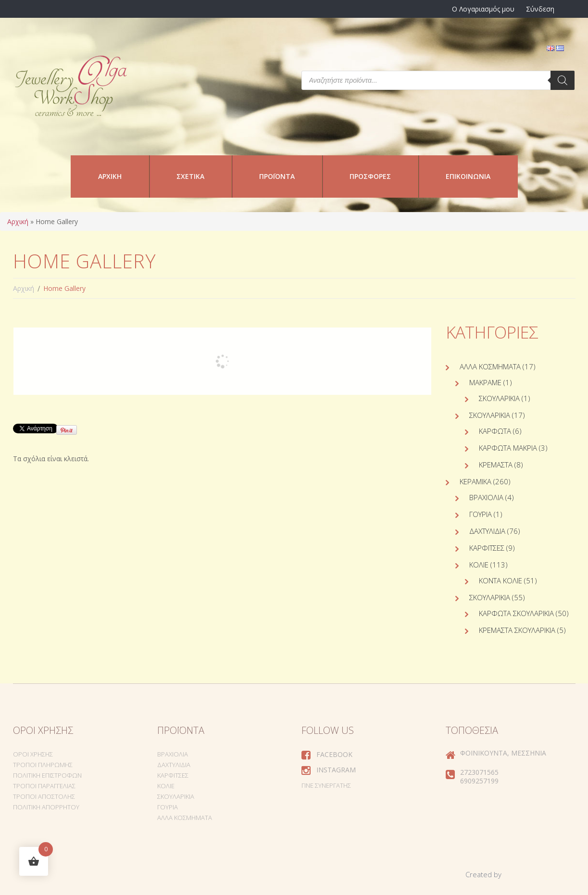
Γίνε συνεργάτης (326, 785)
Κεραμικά (475, 481)
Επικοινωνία (468, 176)
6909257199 (479, 781)
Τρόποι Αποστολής (44, 796)
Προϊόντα (277, 176)
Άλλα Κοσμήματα (490, 366)
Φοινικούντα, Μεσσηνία (503, 753)
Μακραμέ (485, 382)
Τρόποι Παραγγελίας (44, 786)
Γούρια (481, 514)
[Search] (563, 80)
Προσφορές (370, 176)
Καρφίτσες (487, 548)
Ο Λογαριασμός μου (483, 9)
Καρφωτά (495, 431)
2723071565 (479, 772)
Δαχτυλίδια (487, 531)
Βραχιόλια (486, 497)
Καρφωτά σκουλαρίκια (516, 613)
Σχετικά (190, 176)
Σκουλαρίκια (499, 398)
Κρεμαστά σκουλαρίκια (517, 630)
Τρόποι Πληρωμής (43, 765)
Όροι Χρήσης (33, 754)
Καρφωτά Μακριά (508, 448)
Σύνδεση (540, 9)
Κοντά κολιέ (500, 580)
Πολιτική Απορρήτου (46, 807)
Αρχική (110, 176)
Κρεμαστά (496, 465)
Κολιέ (479, 565)
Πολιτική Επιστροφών (47, 775)
